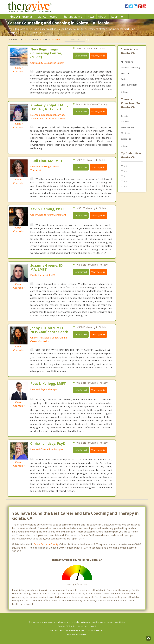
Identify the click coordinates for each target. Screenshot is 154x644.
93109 (124, 171)
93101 (124, 176)
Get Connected (48, 17)
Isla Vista (125, 122)
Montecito (126, 133)
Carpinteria (126, 139)
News (91, 17)
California (33, 39)
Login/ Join (119, 17)
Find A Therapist (22, 17)
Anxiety (124, 79)
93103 (124, 181)
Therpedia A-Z (73, 17)
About (103, 17)
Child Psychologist (129, 85)
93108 (124, 186)
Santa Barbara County (46, 544)
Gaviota (125, 116)
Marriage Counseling (130, 68)
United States (16, 39)
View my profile (98, 56)
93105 (124, 166)
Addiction (125, 73)
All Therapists (127, 62)
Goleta (46, 39)
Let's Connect (81, 56)
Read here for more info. (77, 635)
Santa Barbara (128, 127)
